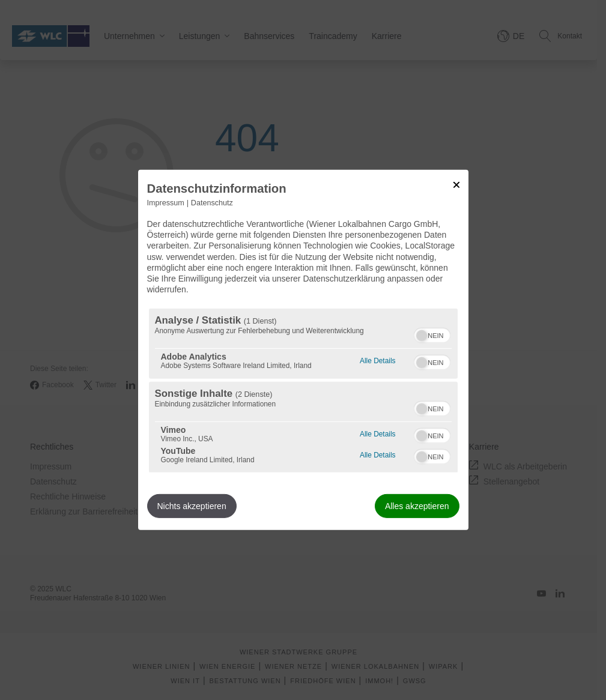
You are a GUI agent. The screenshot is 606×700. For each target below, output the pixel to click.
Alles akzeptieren (417, 506)
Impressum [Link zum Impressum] (166, 203)
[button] (422, 336)
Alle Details (377, 359)
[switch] (432, 334)
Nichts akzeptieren (192, 506)
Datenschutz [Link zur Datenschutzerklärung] (212, 203)
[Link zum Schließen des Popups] (456, 185)
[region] (303, 391)
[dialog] (303, 350)
